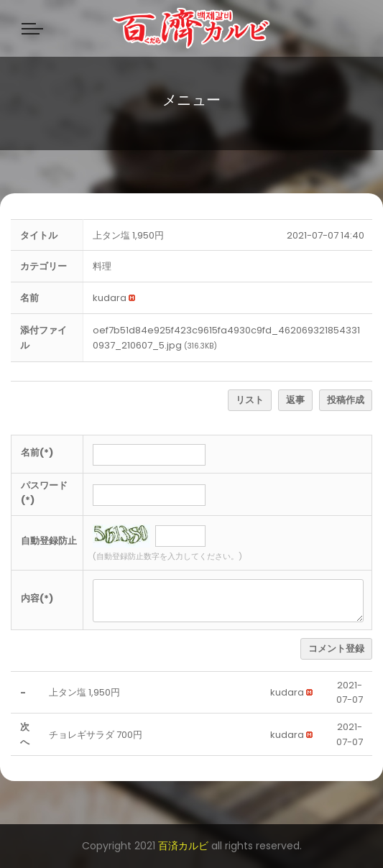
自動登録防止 (49, 541)
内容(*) (37, 598)
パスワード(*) (44, 493)
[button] (110, 298)
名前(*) (37, 452)
